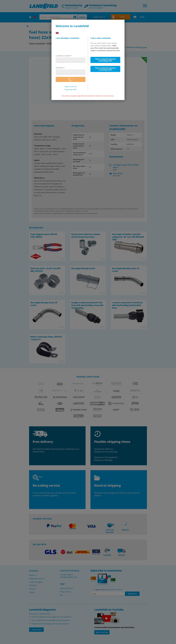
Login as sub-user (71, 87)
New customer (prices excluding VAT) (105, 60)
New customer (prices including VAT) (105, 69)
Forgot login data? (71, 89)
